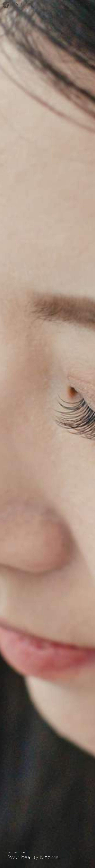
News (85, 5)
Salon (80, 5)
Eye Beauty (67, 5)
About (60, 5)
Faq (90, 5)
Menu (74, 5)
